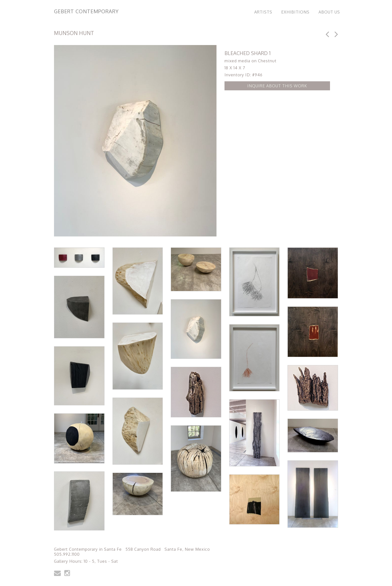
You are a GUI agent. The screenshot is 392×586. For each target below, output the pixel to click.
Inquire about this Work (277, 86)
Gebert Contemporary (86, 11)
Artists (263, 12)
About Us (329, 12)
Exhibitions (295, 12)
